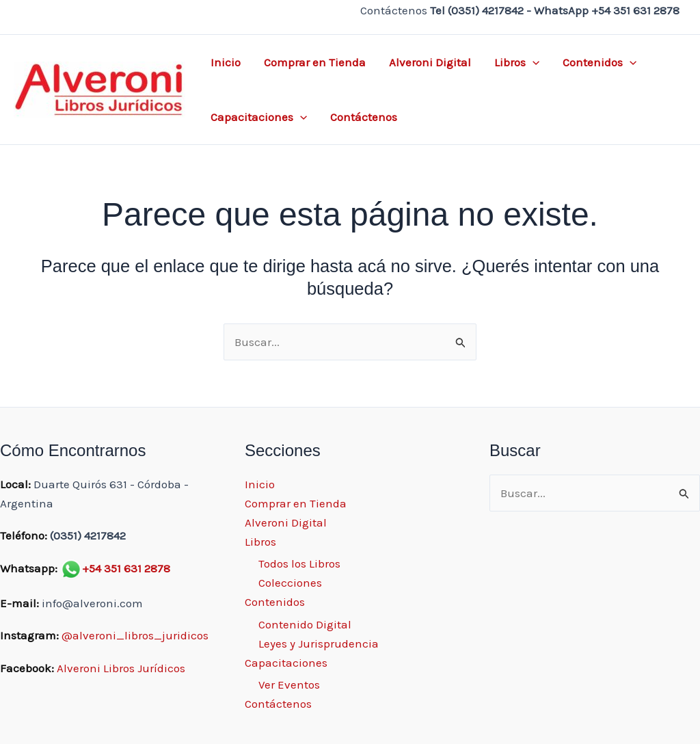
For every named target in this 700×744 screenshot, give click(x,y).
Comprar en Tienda (315, 62)
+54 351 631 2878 (126, 568)
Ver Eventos (289, 685)
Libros (517, 62)
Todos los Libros (299, 563)
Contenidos (600, 62)
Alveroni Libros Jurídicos (121, 668)
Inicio (226, 62)
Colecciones (290, 583)
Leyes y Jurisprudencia (319, 643)
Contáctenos (364, 117)
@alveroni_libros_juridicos (135, 635)
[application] (533, 62)
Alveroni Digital (430, 62)
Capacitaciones (259, 117)
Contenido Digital (305, 624)
